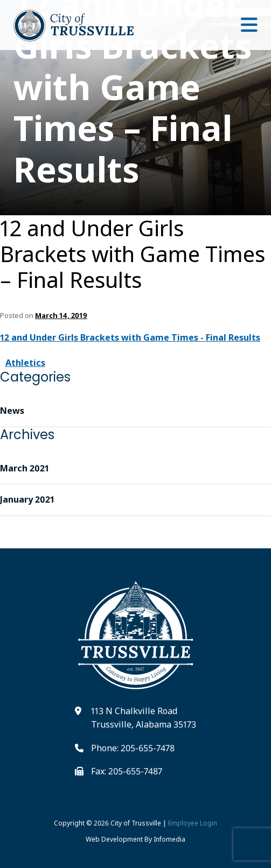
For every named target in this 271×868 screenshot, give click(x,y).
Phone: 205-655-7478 (133, 748)
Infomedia (169, 839)
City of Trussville (136, 823)
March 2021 (25, 468)
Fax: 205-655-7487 (127, 771)
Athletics (25, 363)
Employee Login (193, 823)
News (12, 411)
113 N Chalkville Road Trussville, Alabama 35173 (144, 718)
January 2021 (27, 499)
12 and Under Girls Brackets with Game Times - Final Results (130, 337)
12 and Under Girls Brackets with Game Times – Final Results (133, 254)
